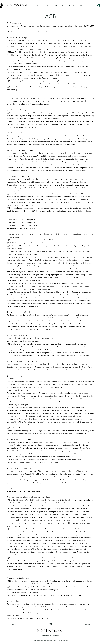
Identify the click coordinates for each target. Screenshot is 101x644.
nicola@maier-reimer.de (50, 636)
